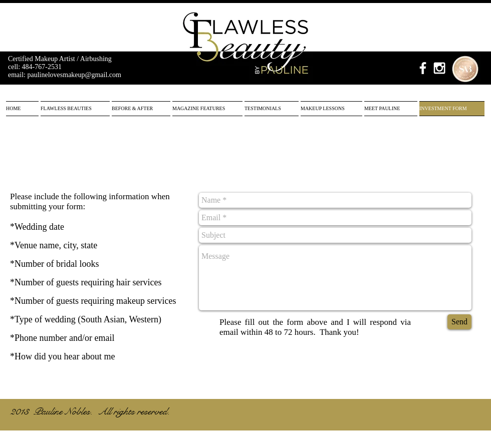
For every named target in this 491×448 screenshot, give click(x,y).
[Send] (459, 322)
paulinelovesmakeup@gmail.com (74, 75)
